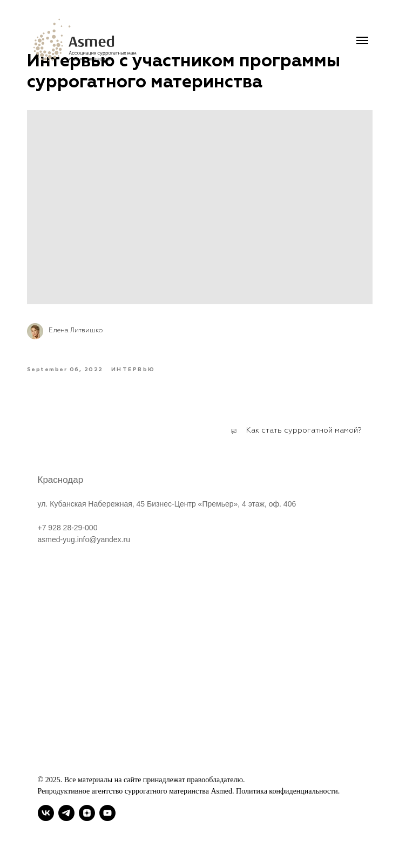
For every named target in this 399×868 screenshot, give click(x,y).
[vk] (46, 813)
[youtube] (107, 813)
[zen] (87, 813)
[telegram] (66, 813)
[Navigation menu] (362, 40)
